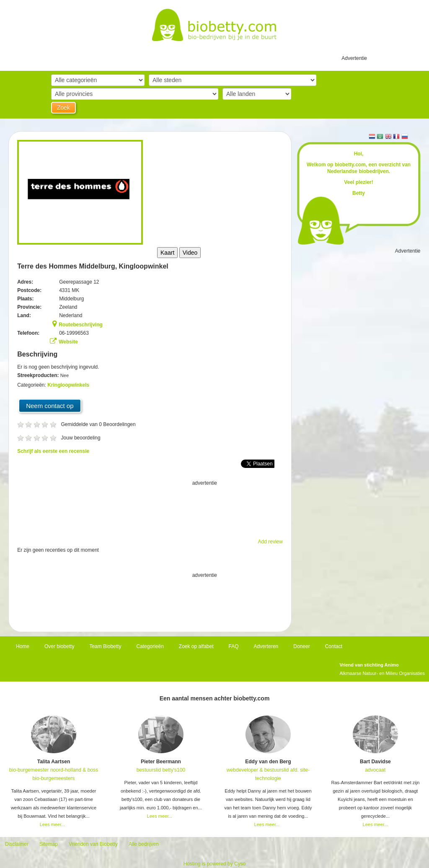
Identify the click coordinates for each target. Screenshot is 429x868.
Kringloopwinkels (68, 385)
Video (190, 253)
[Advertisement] (150, 508)
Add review (270, 542)
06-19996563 (74, 333)
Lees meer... (53, 824)
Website (68, 342)
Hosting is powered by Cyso (215, 864)
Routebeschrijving (81, 325)
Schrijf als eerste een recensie (53, 451)
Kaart (167, 253)
